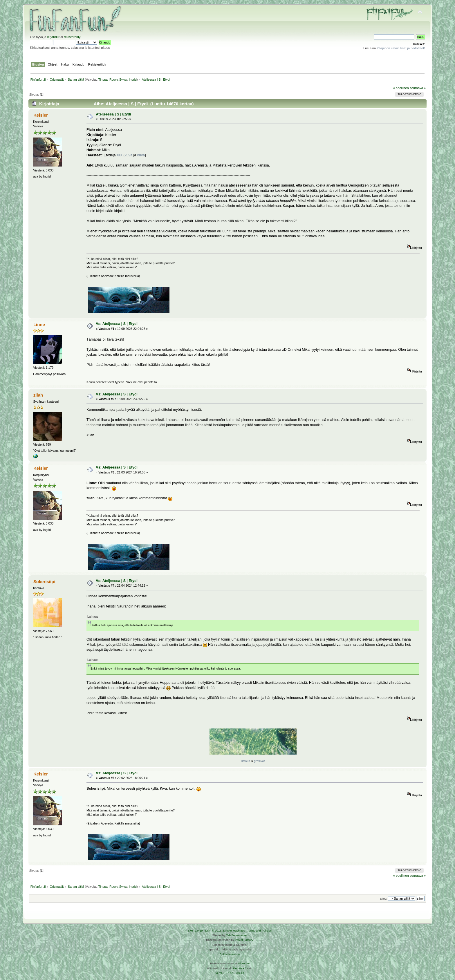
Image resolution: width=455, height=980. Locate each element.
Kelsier (41, 115)
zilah (38, 395)
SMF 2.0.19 (195, 931)
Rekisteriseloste (230, 954)
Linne (39, 324)
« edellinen (401, 88)
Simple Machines (234, 931)
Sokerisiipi (44, 582)
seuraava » (418, 88)
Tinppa (103, 79)
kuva (129, 155)
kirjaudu (53, 37)
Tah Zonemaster (236, 935)
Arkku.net (243, 963)
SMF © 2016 (213, 931)
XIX (120, 155)
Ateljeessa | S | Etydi (113, 114)
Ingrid (133, 79)
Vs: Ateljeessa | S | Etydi (117, 324)
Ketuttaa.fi (240, 968)
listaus (246, 761)
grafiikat (259, 761)
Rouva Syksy (118, 79)
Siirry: (383, 899)
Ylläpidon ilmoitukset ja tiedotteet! (401, 48)
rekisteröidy (72, 37)
